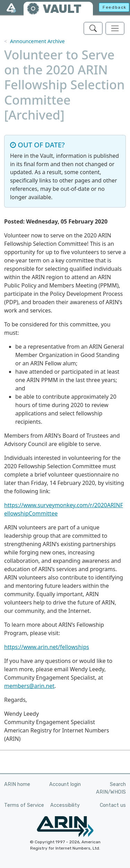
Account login (65, 784)
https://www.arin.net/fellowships (47, 647)
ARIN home (17, 784)
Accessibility (65, 805)
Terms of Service (24, 805)
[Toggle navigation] (115, 28)
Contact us (113, 805)
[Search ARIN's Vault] (93, 28)
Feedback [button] (115, 7)
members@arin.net (29, 686)
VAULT (62, 9)
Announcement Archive (37, 41)
